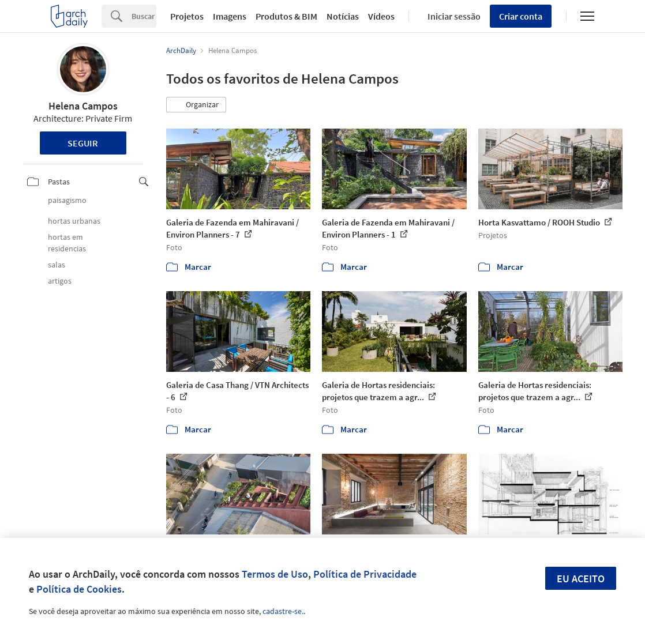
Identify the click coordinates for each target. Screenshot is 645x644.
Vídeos (381, 16)
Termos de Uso (275, 574)
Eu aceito (581, 579)
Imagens (230, 16)
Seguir (83, 143)
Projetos (187, 16)
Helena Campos (83, 106)
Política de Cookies (79, 589)
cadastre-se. (283, 611)
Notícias (343, 16)
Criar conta (521, 16)
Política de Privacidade (365, 574)
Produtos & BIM (286, 16)
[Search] (144, 16)
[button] (196, 105)
